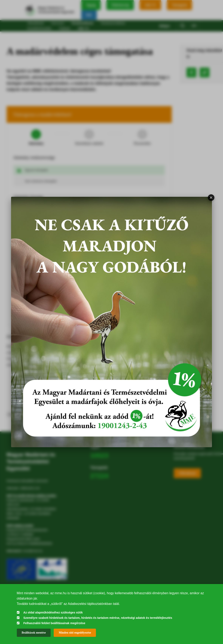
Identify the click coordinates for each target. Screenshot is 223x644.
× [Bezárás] (211, 198)
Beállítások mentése (34, 633)
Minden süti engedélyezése (75, 633)
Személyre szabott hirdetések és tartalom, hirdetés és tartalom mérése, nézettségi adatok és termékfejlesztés (98, 618)
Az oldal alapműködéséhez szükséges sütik (53, 612)
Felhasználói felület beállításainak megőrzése (54, 623)
